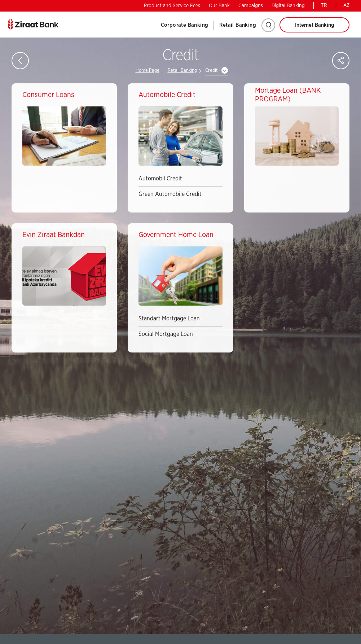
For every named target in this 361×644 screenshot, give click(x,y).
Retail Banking (238, 25)
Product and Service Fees (172, 6)
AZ (346, 5)
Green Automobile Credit (170, 194)
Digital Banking (288, 6)
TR (324, 5)
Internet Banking (315, 25)
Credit (212, 71)
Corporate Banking (185, 25)
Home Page (148, 71)
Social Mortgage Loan (166, 334)
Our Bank (219, 6)
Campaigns (251, 6)
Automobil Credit (160, 179)
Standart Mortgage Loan (169, 319)
